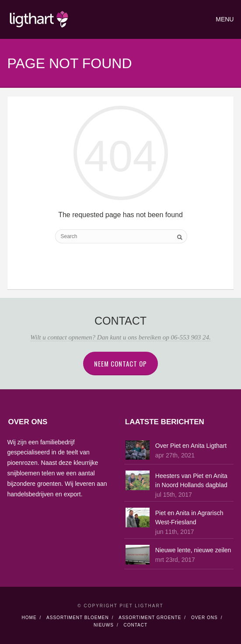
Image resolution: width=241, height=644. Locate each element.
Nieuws (104, 625)
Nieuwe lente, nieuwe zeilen (193, 550)
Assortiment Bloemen (78, 618)
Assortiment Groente (150, 618)
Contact (135, 625)
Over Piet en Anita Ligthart (191, 446)
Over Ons (204, 618)
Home (29, 618)
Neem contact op (120, 364)
